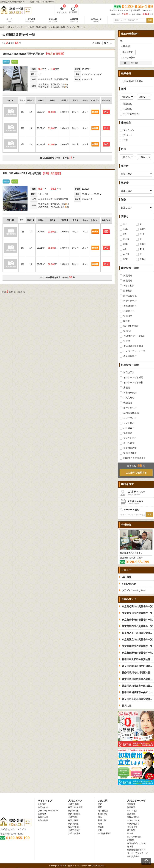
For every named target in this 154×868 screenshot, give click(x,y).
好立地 (127, 341)
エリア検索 (30, 20)
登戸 (100, 804)
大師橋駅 (55, 87)
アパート (128, 135)
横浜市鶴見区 (74, 827)
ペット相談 (129, 286)
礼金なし (128, 109)
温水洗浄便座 (130, 453)
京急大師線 (43, 84)
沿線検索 (53, 20)
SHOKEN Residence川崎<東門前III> (34, 54)
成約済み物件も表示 (133, 81)
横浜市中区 (73, 811)
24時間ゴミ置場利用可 (135, 458)
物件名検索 (43, 820)
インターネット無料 (133, 382)
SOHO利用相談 (131, 326)
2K (125, 234)
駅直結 (127, 321)
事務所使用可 (130, 306)
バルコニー (129, 428)
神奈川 (101, 827)
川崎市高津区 (74, 833)
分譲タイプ (129, 311)
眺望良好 (128, 403)
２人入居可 (129, 398)
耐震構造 (128, 281)
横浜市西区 (73, 820)
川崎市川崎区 (53, 79)
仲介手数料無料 (131, 114)
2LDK (126, 239)
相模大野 (102, 820)
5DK (125, 259)
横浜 (100, 817)
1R (125, 224)
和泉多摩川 (103, 814)
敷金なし (128, 104)
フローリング (130, 418)
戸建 (126, 140)
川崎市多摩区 (74, 830)
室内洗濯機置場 (131, 413)
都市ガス (128, 433)
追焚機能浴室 (130, 448)
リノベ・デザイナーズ (134, 351)
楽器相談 (128, 291)
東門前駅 (55, 84)
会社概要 (74, 20)
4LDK (126, 254)
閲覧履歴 (74, 9)
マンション (129, 130)
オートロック (130, 408)
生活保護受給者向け (133, 346)
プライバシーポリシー (48, 811)
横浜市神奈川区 (75, 807)
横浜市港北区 (74, 814)
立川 (100, 830)
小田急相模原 (104, 833)
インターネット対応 (133, 377)
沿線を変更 (128, 52)
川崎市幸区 (73, 817)
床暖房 (127, 388)
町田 (100, 824)
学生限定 (128, 316)
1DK (125, 229)
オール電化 (129, 443)
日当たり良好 (130, 393)
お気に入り (61, 9)
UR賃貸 (127, 331)
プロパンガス (130, 438)
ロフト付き (129, 423)
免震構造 (128, 275)
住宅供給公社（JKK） (134, 336)
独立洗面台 (129, 372)
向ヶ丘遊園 (103, 811)
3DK (125, 244)
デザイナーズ (130, 301)
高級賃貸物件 (130, 356)
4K (125, 249)
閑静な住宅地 (130, 296)
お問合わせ (96, 20)
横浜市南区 (73, 824)
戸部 (100, 807)
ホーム (9, 20)
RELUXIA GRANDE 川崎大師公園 (32, 173)
